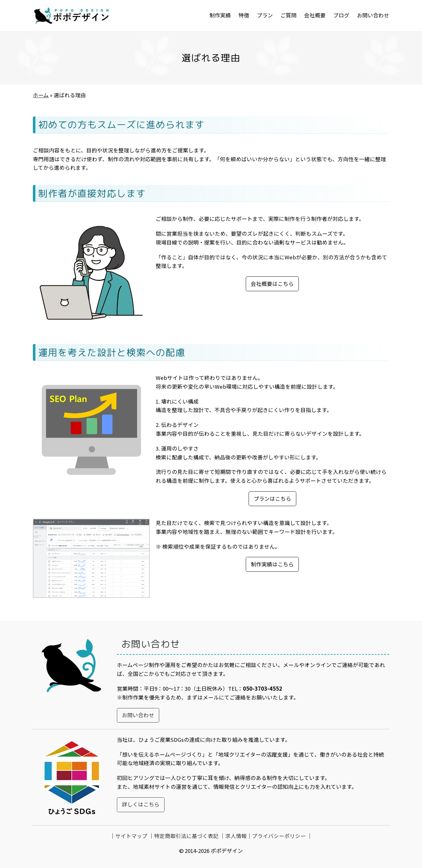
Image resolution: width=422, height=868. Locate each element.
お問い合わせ (138, 715)
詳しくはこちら (141, 804)
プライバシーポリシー (279, 836)
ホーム (41, 95)
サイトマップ (131, 836)
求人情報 (236, 836)
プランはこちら (272, 499)
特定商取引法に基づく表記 (186, 836)
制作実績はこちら (272, 564)
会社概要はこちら (272, 284)
